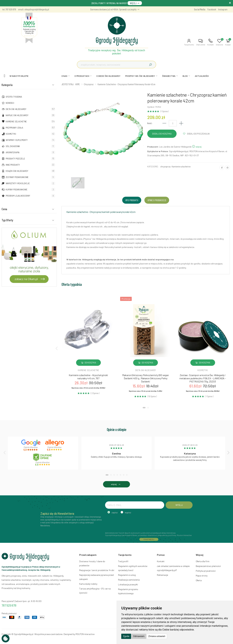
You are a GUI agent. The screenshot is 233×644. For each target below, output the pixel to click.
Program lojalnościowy (18, 196)
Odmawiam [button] (139, 636)
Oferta (199, 580)
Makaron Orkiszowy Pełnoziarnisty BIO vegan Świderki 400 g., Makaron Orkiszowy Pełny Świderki (145, 378)
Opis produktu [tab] (132, 200)
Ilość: (150, 123)
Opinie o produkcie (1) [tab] (157, 200)
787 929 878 (9, 605)
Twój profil (123, 561)
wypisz (128, 512)
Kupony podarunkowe (16, 190)
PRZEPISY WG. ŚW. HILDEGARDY (140, 76)
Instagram (223, 9)
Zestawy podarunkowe (17, 177)
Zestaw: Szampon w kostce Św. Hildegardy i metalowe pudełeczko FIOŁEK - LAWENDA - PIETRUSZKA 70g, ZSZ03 (203, 378)
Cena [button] (4, 209)
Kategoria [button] (7, 85)
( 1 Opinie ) (164, 111)
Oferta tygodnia (14, 97)
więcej (197, 147)
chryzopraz (165, 166)
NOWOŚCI (10, 103)
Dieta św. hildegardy (146, 370)
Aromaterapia (13, 152)
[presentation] (57, 348)
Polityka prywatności (206, 571)
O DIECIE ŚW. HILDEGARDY (108, 76)
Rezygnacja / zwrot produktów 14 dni (97, 570)
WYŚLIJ (179, 505)
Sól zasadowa (13, 146)
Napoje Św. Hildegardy (17, 115)
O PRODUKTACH (82, 76)
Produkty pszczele (15, 159)
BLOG (185, 76)
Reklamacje (162, 575)
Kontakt (161, 561)
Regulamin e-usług (127, 575)
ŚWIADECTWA (169, 76)
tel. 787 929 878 (9, 9)
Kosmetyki (11, 134)
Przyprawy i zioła (14, 128)
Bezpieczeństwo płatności (208, 566)
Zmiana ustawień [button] (157, 636)
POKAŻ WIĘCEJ (149, 539)
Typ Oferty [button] (7, 220)
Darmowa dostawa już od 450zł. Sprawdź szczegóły (115, 9)
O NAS (64, 76)
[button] (189, 42)
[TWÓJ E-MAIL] (135, 505)
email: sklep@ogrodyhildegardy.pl (34, 9)
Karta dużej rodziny (88, 584)
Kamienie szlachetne (16, 122)
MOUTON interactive (85, 634)
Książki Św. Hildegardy (17, 171)
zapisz (115, 512)
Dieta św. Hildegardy (16, 109)
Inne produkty (13, 165)
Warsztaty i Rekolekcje (18, 183)
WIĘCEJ (135, 3)
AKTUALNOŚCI (202, 76)
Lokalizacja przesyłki (128, 584)
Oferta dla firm (203, 561)
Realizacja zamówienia (129, 580)
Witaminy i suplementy (17, 140)
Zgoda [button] (126, 636)
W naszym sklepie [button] (19, 76)
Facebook (212, 9)
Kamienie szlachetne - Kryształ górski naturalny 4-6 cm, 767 (88, 377)
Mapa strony (202, 576)
